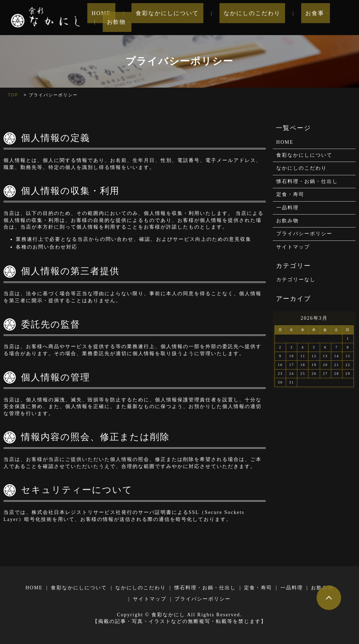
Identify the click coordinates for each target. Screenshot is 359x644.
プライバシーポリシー (304, 234)
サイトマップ (293, 247)
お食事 (292, 18)
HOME (105, 18)
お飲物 (333, 18)
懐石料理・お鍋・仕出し (307, 181)
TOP (13, 95)
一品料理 (287, 208)
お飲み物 (287, 221)
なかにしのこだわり (238, 18)
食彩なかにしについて (162, 18)
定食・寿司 (290, 194)
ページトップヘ (329, 598)
